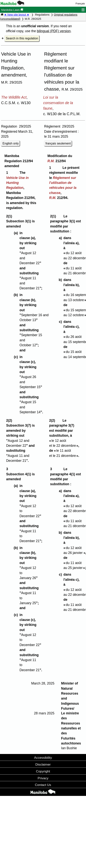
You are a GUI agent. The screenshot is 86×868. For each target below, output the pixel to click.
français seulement (58, 143)
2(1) (10, 216)
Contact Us (43, 785)
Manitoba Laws (12, 10)
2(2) (10, 420)
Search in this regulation (22, 38)
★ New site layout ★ (17, 15)
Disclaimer (43, 764)
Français (80, 4)
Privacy (43, 778)
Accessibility (43, 758)
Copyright (43, 771)
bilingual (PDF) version (54, 31)
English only (11, 143)
